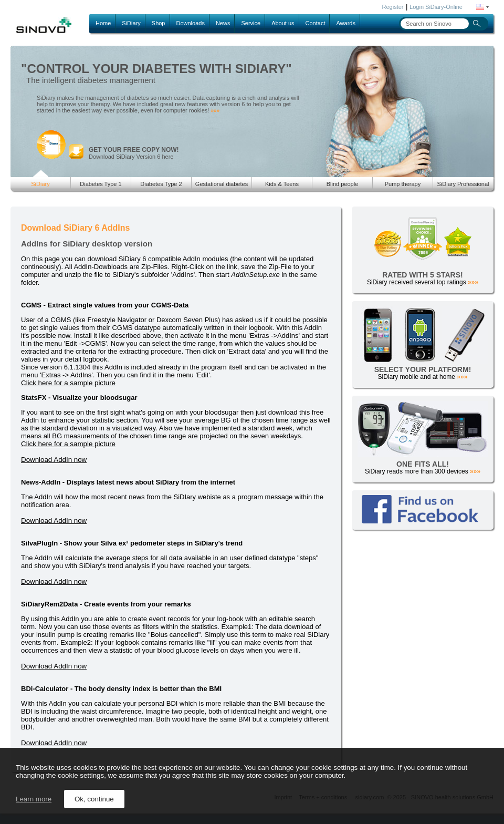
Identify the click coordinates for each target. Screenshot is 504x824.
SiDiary (131, 23)
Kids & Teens (282, 184)
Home (103, 23)
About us (283, 23)
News (223, 23)
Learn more (34, 799)
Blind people (343, 184)
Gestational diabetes (222, 184)
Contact (316, 23)
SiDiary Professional (463, 184)
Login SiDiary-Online (436, 7)
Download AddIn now (54, 460)
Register (393, 7)
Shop (159, 23)
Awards (345, 23)
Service (251, 23)
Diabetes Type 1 (101, 184)
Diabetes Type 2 (161, 184)
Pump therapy (403, 184)
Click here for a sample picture (68, 383)
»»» (215, 111)
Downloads (191, 23)
